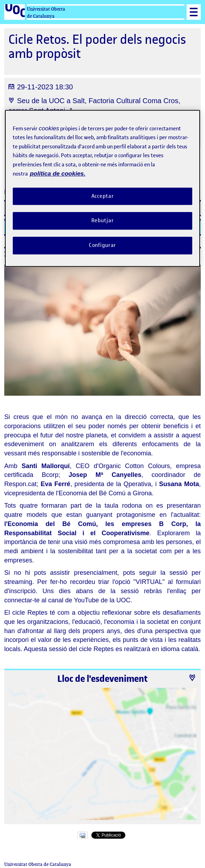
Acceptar (103, 196)
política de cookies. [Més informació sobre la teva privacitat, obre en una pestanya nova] (58, 174)
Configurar (103, 245)
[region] (102, 188)
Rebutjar (103, 221)
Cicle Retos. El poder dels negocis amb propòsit (97, 46)
